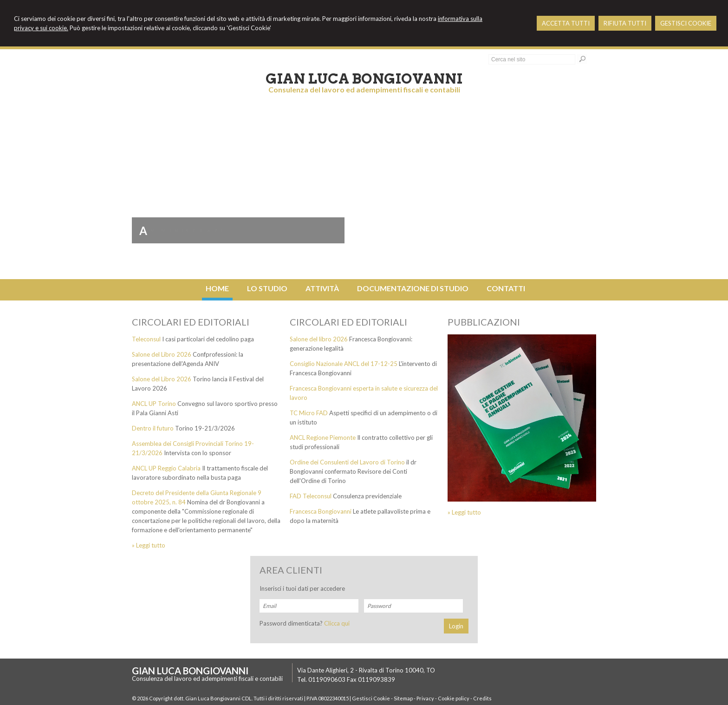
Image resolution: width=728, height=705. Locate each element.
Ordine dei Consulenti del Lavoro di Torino (347, 462)
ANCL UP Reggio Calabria (166, 468)
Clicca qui (337, 623)
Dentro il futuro (153, 428)
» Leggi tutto (149, 545)
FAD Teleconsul (311, 496)
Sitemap (403, 698)
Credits (482, 698)
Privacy (425, 698)
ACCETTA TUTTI (566, 23)
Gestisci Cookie (371, 698)
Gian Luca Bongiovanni (364, 78)
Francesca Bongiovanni (321, 511)
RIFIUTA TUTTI (625, 23)
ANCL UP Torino (154, 404)
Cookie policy (454, 698)
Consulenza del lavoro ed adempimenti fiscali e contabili (364, 89)
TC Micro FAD (309, 413)
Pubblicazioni (484, 322)
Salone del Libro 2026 (162, 354)
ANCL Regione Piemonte (323, 437)
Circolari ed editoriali (191, 322)
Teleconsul (146, 339)
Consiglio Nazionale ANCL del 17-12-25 (344, 364)
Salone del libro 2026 (319, 339)
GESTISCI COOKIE (686, 23)
